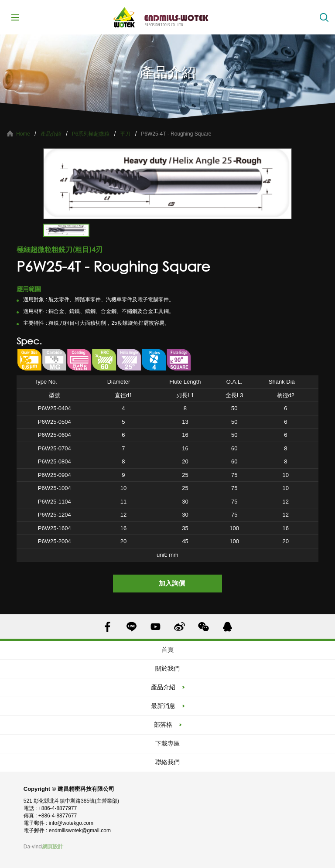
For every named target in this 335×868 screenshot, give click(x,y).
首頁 (167, 650)
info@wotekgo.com (71, 823)
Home (23, 134)
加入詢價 (172, 583)
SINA (179, 627)
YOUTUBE (156, 627)
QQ (227, 627)
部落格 (163, 725)
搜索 (324, 17)
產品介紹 (51, 134)
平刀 (125, 134)
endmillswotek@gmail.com (80, 831)
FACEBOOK (108, 627)
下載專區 (167, 743)
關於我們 (167, 668)
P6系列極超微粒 (91, 134)
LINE (132, 627)
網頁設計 (53, 847)
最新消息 (163, 706)
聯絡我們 (167, 762)
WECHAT (203, 627)
